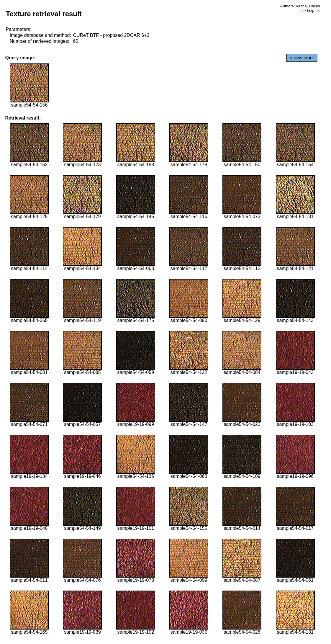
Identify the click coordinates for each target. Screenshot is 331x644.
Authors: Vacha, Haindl (300, 6)
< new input (302, 58)
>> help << (311, 10)
